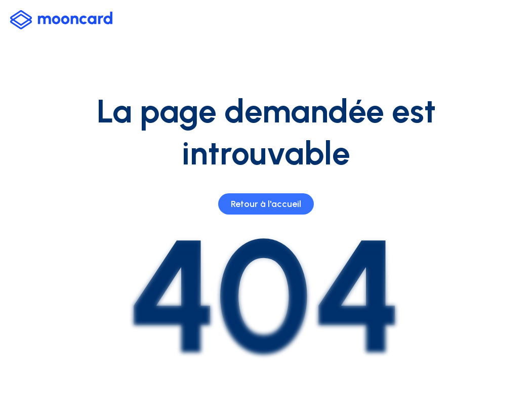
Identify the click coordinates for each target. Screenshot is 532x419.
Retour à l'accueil (266, 204)
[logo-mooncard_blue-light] (61, 20)
